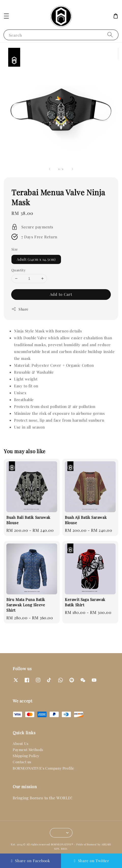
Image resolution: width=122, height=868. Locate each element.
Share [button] (20, 309)
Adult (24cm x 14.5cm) (36, 259)
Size (15, 249)
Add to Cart (61, 294)
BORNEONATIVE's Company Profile (43, 768)
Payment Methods (28, 750)
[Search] (110, 35)
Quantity (19, 270)
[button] (6, 16)
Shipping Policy (26, 756)
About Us (21, 744)
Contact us (22, 762)
